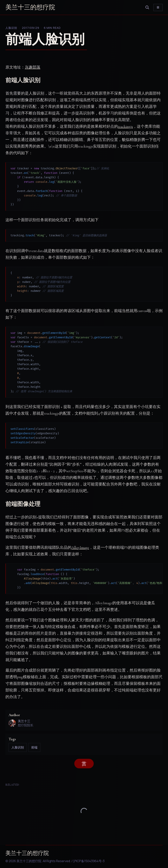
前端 (34, 747)
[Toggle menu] (158, 7)
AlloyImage (80, 548)
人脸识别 (11, 28)
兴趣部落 (33, 67)
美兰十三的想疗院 (30, 7)
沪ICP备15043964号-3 (89, 861)
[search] (147, 7)
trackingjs (125, 127)
